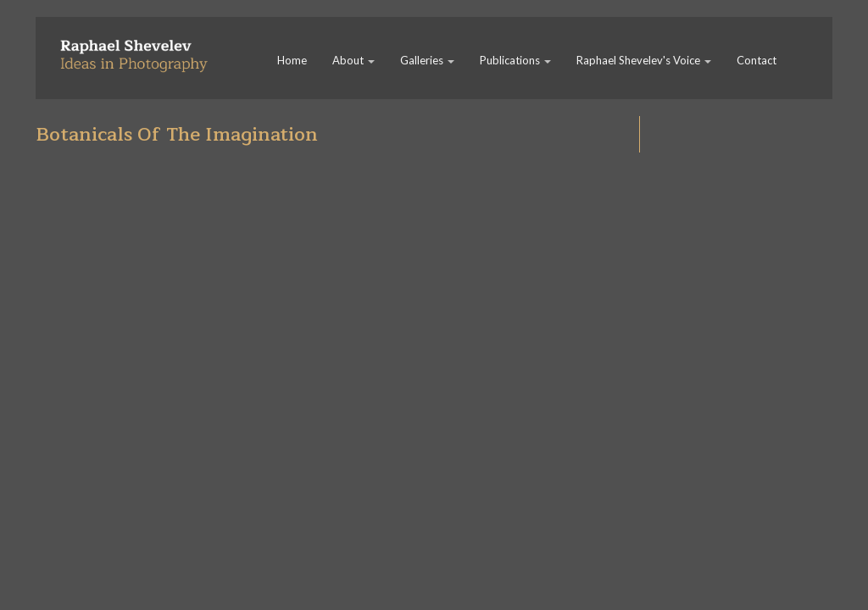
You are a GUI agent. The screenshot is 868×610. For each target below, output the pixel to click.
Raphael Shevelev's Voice (644, 60)
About (353, 60)
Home (292, 60)
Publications (515, 60)
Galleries (427, 60)
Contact (757, 60)
